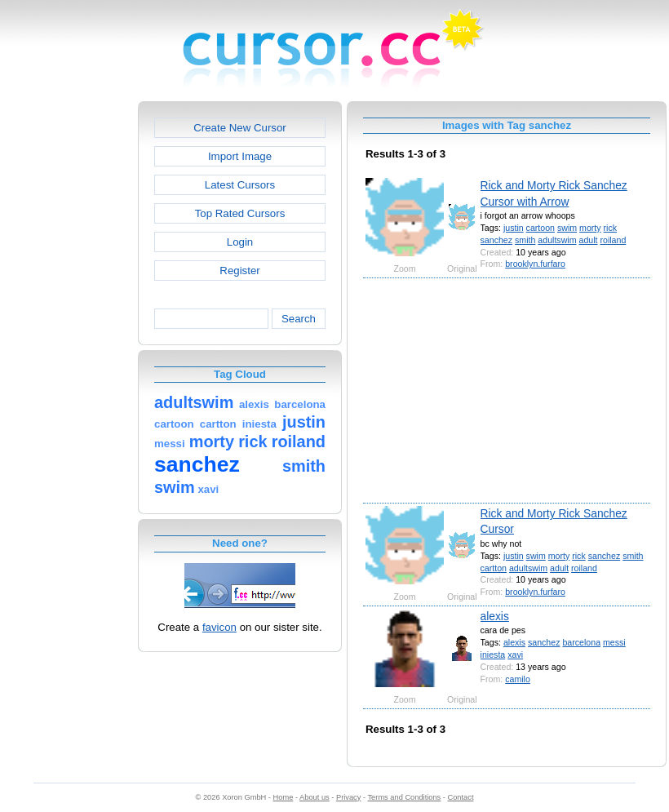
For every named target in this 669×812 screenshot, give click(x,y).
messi (614, 642)
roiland (613, 240)
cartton (494, 568)
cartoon (541, 228)
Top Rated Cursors (240, 213)
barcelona (581, 642)
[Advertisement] (68, 346)
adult (588, 240)
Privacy (348, 797)
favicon (219, 627)
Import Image (240, 156)
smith (525, 240)
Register (239, 271)
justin (514, 228)
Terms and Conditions (404, 797)
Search (299, 319)
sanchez (497, 240)
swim (567, 228)
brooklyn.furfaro (535, 264)
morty (590, 228)
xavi (515, 654)
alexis (495, 616)
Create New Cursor (240, 128)
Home (284, 797)
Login (240, 242)
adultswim (557, 240)
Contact (461, 797)
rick (611, 228)
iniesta (493, 654)
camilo (518, 679)
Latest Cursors (240, 185)
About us (315, 797)
